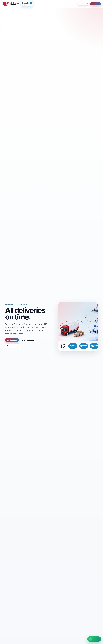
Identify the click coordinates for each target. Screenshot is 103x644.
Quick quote (96, 4)
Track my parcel (28, 340)
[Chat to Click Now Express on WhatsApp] (94, 639)
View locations (13, 346)
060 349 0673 (83, 4)
